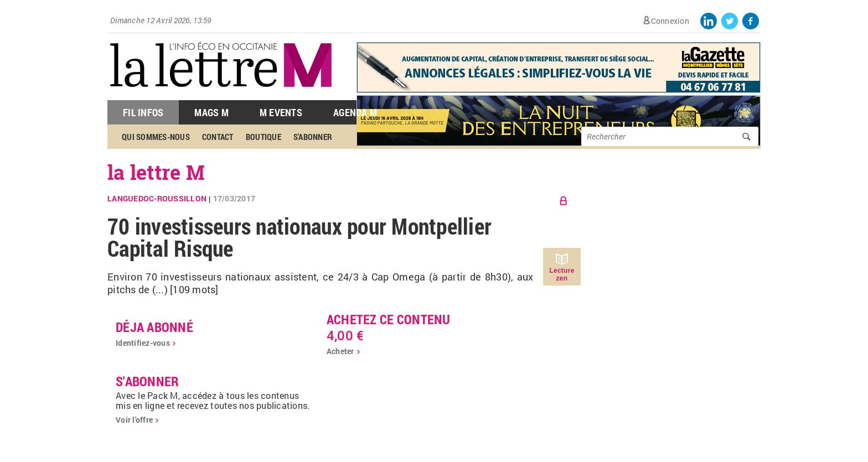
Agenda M (355, 112)
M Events (281, 112)
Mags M (211, 112)
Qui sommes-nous (156, 137)
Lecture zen (562, 274)
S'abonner (313, 137)
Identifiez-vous (143, 343)
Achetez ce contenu (389, 319)
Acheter (340, 351)
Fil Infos (143, 112)
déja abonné (154, 327)
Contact (218, 137)
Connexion (670, 21)
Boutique (263, 137)
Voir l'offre (134, 420)
